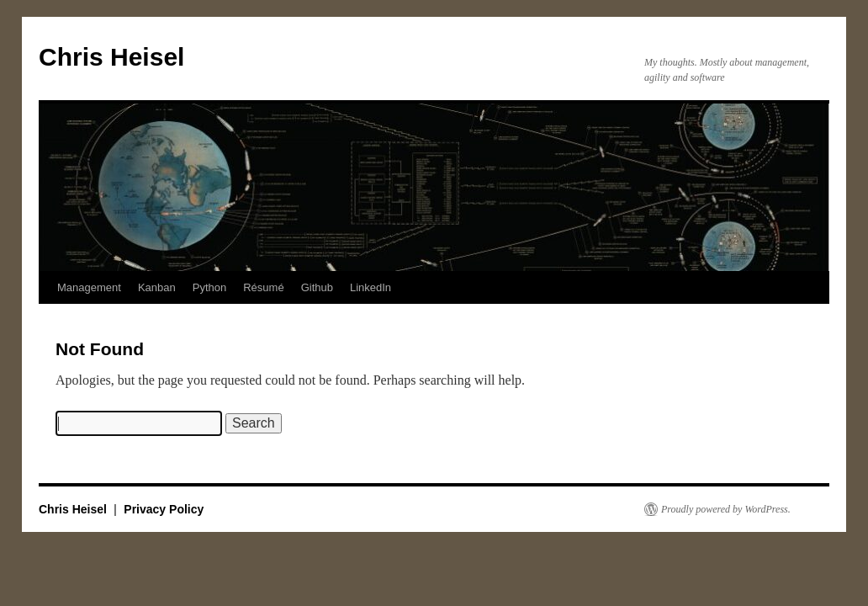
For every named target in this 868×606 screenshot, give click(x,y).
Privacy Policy (164, 509)
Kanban (157, 287)
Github (317, 287)
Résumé (263, 287)
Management (89, 287)
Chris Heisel (111, 57)
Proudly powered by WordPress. (726, 509)
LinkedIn (370, 287)
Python (209, 287)
